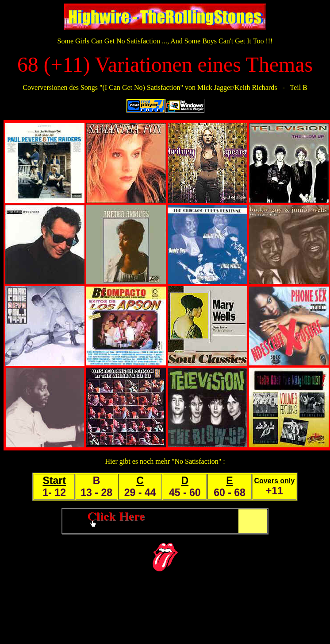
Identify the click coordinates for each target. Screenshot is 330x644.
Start (54, 481)
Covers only (275, 481)
